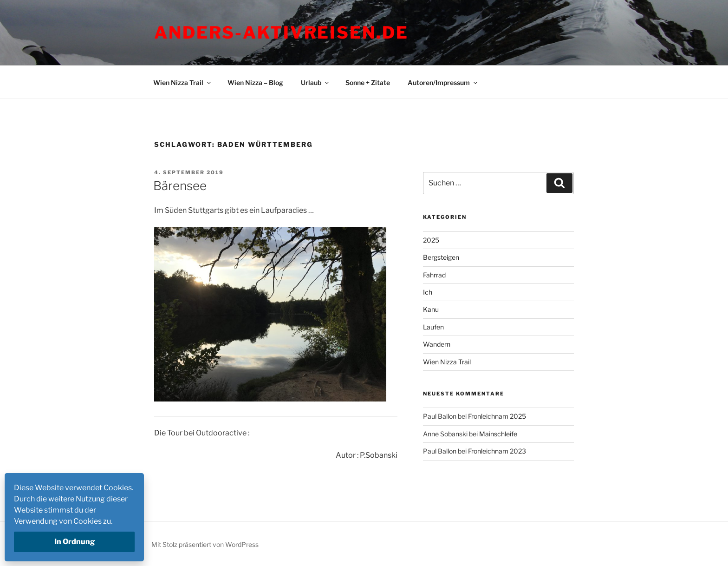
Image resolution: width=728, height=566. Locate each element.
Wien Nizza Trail (183, 82)
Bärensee (180, 186)
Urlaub (315, 82)
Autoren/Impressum (443, 82)
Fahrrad (434, 275)
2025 (431, 240)
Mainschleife (498, 434)
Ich (428, 292)
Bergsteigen (441, 257)
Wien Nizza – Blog (255, 82)
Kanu (431, 309)
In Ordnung (75, 542)
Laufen (433, 327)
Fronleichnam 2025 (497, 416)
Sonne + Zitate (368, 82)
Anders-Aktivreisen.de (281, 33)
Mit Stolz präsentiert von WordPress (205, 544)
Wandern (437, 344)
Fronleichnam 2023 (497, 451)
